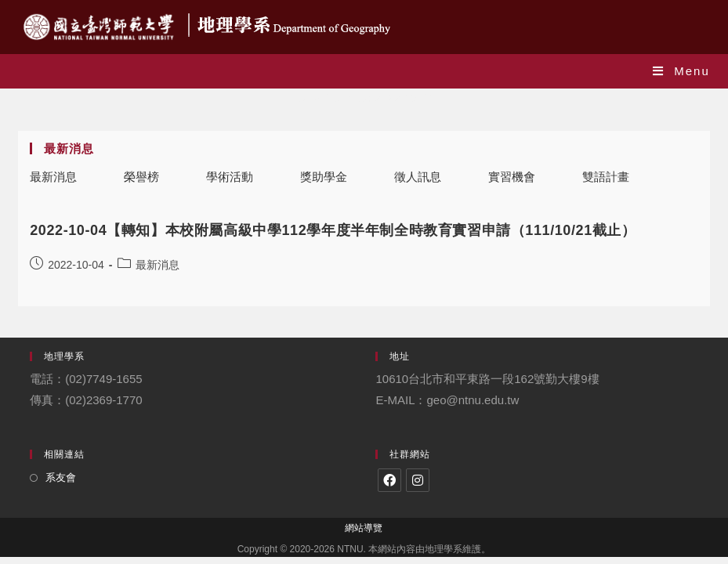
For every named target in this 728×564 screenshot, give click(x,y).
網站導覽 (364, 528)
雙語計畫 (606, 177)
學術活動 (230, 177)
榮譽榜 (141, 177)
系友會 (61, 477)
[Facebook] (389, 480)
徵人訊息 (418, 177)
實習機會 (512, 177)
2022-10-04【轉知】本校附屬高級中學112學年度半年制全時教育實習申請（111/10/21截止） (333, 230)
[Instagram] (418, 480)
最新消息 (53, 177)
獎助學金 (324, 177)
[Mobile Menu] (681, 71)
